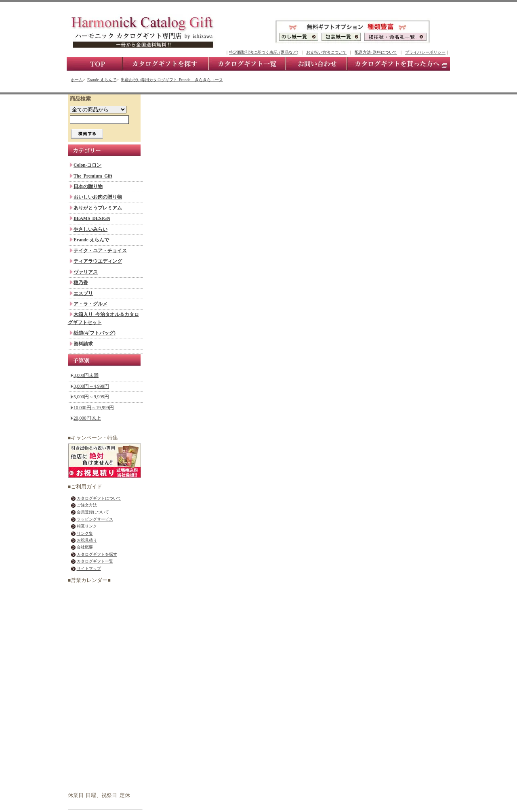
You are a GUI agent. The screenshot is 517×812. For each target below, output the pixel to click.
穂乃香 (81, 283)
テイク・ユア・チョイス (100, 251)
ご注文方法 (87, 505)
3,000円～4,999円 (91, 386)
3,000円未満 (86, 375)
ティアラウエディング (98, 261)
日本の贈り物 (88, 186)
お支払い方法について (326, 52)
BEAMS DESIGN (92, 218)
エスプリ (83, 293)
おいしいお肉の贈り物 (98, 197)
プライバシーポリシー (425, 52)
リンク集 (85, 533)
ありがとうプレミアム (98, 208)
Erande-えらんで (102, 80)
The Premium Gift (93, 176)
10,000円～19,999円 (94, 408)
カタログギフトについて (99, 498)
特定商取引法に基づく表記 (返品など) (264, 52)
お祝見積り (87, 540)
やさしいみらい (90, 229)
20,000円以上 (87, 418)
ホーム (77, 80)
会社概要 (85, 547)
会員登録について (93, 512)
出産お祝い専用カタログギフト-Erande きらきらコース (172, 80)
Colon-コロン (87, 165)
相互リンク (87, 526)
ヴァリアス (86, 272)
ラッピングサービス (95, 519)
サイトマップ (89, 568)
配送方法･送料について (376, 52)
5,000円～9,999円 (91, 397)
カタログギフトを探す (97, 554)
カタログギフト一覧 (95, 561)
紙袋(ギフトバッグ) (95, 333)
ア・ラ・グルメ (90, 304)
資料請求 (83, 344)
